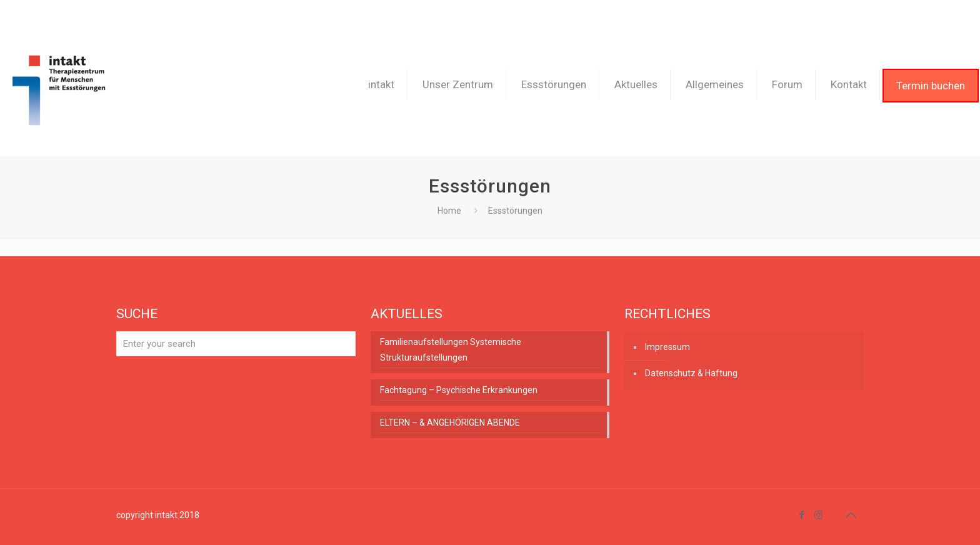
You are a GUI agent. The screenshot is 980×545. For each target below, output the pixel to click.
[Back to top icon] (851, 515)
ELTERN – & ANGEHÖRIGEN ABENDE (450, 422)
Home (449, 211)
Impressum (667, 347)
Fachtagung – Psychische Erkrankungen (459, 390)
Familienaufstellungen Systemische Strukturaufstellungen (451, 350)
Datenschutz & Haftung (691, 373)
